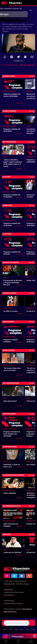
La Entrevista (27, 10)
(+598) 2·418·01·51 (9, 590)
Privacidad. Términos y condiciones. (14, 603)
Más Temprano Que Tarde (12, 10)
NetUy (12, 601)
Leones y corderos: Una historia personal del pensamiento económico (16, 18)
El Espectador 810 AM (21, 581)
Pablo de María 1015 (10, 584)
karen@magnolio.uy (9, 595)
